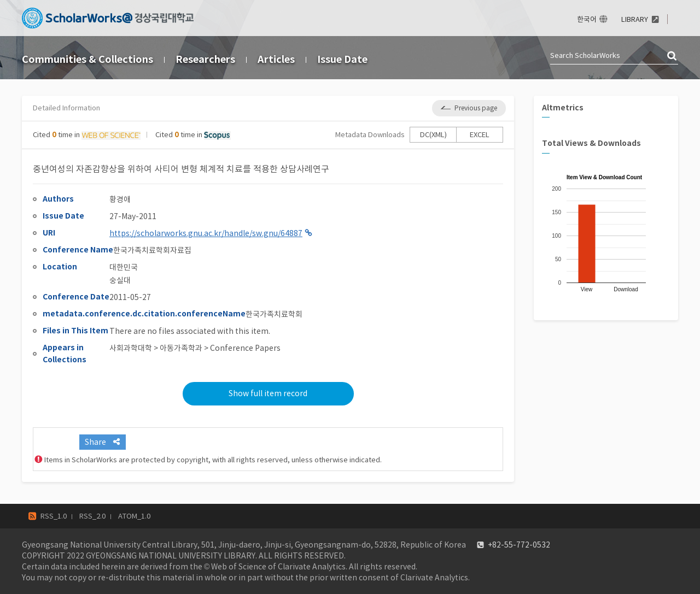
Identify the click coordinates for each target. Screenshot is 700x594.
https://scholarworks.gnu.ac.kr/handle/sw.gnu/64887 (206, 233)
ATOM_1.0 (134, 516)
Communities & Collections (87, 59)
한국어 (587, 19)
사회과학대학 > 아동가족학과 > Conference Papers (195, 348)
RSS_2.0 (92, 516)
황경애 (120, 199)
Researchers (205, 59)
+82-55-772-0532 (519, 545)
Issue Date (342, 59)
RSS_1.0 (54, 516)
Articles (276, 59)
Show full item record (268, 393)
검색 (673, 56)
